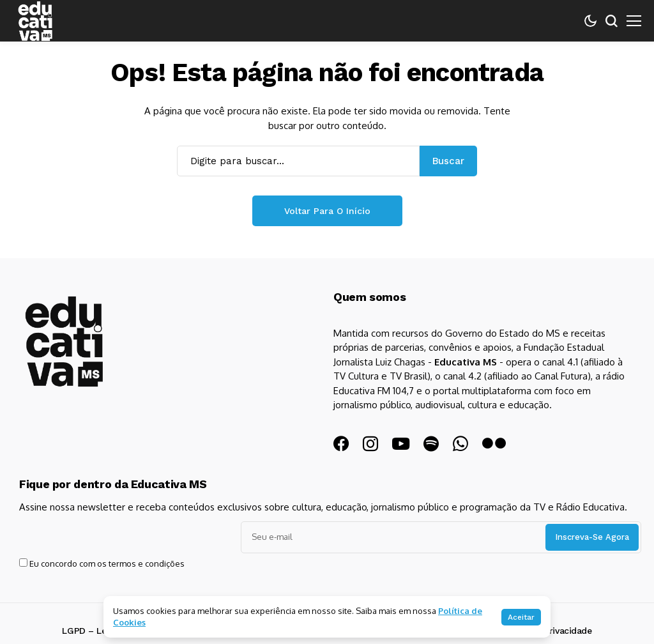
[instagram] (370, 444)
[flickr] (494, 444)
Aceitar (521, 617)
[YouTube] (401, 444)
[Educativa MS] (86, 364)
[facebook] (341, 444)
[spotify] (431, 444)
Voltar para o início (327, 211)
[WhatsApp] (460, 444)
